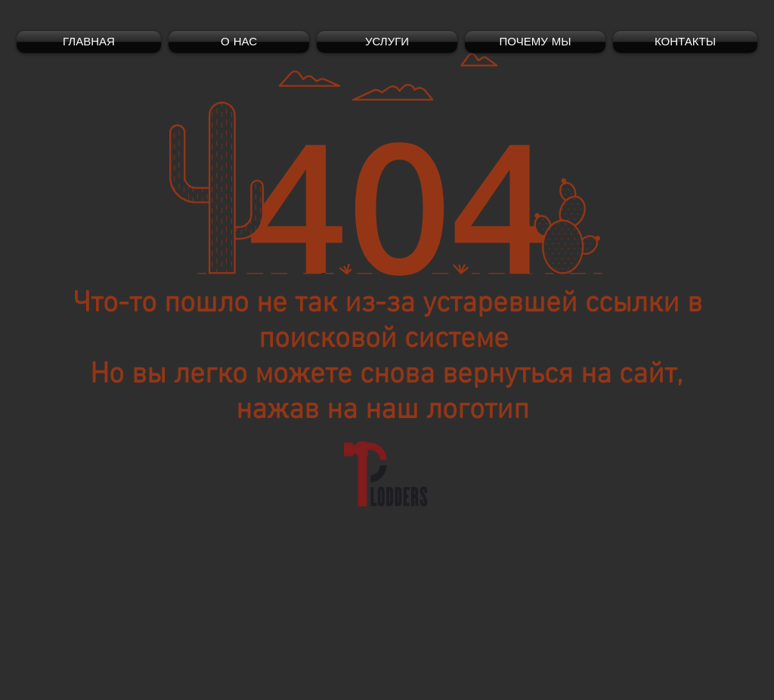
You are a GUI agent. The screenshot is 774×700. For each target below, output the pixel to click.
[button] (387, 42)
